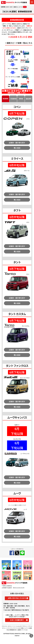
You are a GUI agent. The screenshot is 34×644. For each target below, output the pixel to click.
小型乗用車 (13, 99)
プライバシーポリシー (7, 626)
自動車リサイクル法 (22, 630)
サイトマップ (11, 628)
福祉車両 (29, 99)
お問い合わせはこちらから (17, 598)
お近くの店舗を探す (17, 620)
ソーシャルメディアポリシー (21, 626)
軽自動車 (6, 99)
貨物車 (21, 99)
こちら (25, 7)
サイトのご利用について (21, 628)
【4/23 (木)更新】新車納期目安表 (17, 11)
